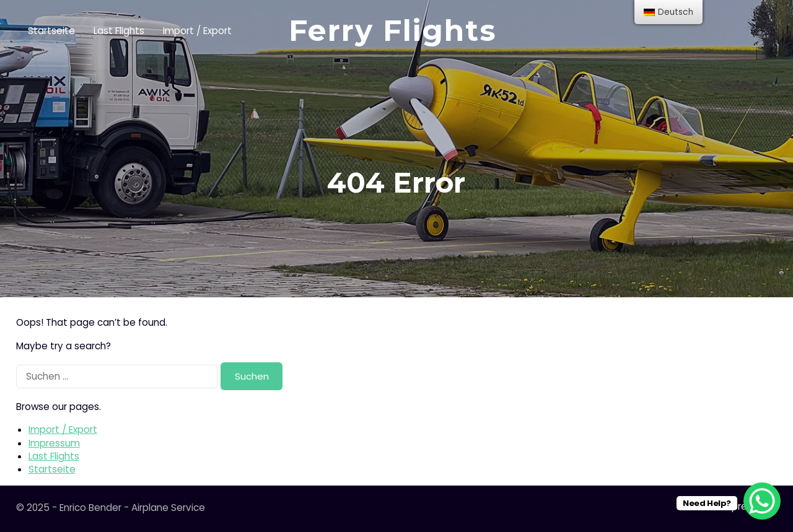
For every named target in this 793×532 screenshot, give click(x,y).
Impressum (54, 443)
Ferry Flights (393, 30)
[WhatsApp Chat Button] (762, 501)
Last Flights (119, 31)
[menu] (668, 12)
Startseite (51, 31)
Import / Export (197, 31)
